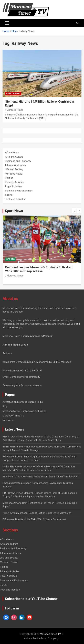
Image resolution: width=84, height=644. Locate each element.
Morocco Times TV (13, 416)
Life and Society (14, 169)
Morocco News (14, 174)
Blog (5, 406)
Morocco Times (15, 110)
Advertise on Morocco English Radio (23, 402)
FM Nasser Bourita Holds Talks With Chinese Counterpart (34, 519)
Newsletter (9, 420)
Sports (9, 195)
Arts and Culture (14, 157)
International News (15, 165)
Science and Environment (19, 191)
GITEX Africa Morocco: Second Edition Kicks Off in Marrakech (37, 513)
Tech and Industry (15, 199)
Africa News (13, 93)
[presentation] (74, 211)
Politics (9, 178)
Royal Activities (14, 186)
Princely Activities (15, 182)
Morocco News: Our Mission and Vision (24, 411)
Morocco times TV (50, 634)
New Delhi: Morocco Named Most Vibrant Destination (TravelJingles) (40, 477)
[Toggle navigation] (7, 23)
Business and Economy (18, 161)
